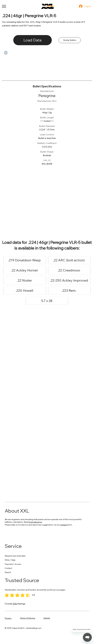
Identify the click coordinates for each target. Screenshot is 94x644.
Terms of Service (28, 618)
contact (64, 525)
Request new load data (15, 556)
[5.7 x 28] (47, 301)
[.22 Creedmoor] (69, 270)
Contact (8, 568)
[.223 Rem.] (69, 291)
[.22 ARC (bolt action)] (69, 260)
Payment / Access (13, 564)
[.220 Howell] (24, 291)
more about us (35, 522)
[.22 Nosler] (24, 280)
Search (8, 572)
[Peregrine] (47, 96)
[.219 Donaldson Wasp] (24, 260)
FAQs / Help (10, 560)
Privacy (8, 618)
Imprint (47, 618)
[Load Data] (33, 40)
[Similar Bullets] (70, 40)
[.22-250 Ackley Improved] (69, 280)
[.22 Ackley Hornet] (24, 270)
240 (15, 604)
